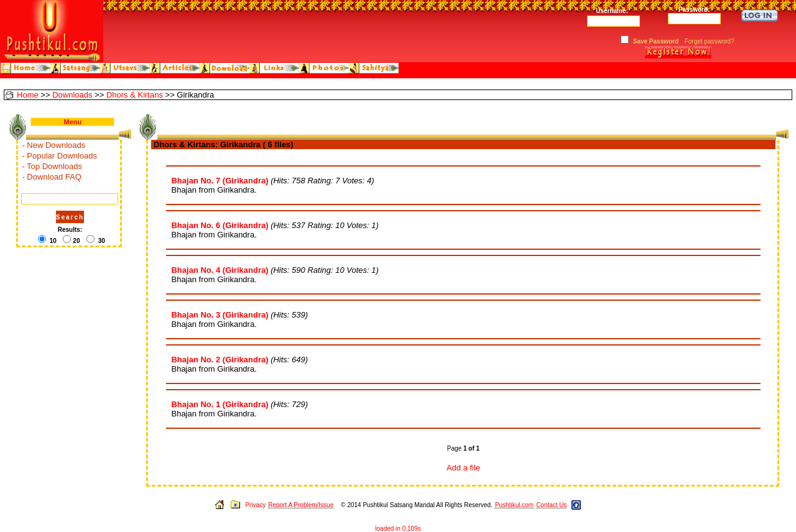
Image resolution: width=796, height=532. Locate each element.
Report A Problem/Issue (301, 505)
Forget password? (710, 41)
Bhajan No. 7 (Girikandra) (220, 181)
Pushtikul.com (514, 505)
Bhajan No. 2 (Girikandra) (220, 360)
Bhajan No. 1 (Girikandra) (220, 404)
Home (28, 95)
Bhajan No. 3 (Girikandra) (220, 315)
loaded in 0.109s (398, 529)
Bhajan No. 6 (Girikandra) (220, 225)
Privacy (255, 505)
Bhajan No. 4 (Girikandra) (220, 270)
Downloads (72, 95)
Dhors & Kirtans (135, 95)
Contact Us (551, 505)
